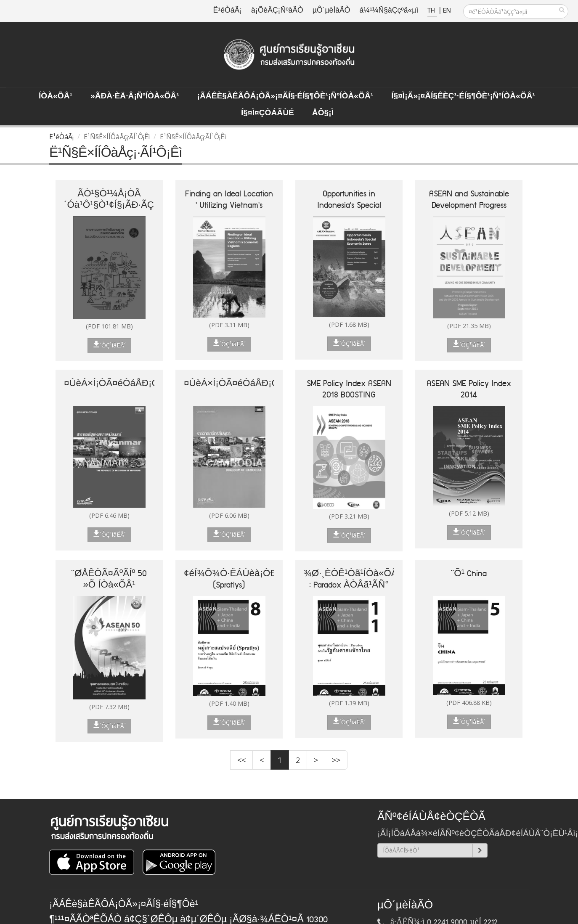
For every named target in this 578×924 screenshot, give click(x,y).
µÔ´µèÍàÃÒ (331, 11)
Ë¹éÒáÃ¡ (228, 11)
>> (336, 760)
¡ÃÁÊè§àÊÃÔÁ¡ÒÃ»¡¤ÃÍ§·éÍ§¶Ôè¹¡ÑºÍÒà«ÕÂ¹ (285, 96)
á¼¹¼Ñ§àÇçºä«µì (389, 11)
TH (432, 11)
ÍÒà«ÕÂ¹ (56, 96)
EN (447, 11)
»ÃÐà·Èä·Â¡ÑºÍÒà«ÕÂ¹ (135, 96)
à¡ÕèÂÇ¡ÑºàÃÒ (277, 11)
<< (241, 760)
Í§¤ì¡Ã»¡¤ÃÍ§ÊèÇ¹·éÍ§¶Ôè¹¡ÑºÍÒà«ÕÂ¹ (463, 96)
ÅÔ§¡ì (323, 113)
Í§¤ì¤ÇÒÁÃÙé (268, 113)
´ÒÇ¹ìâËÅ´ (109, 345)
